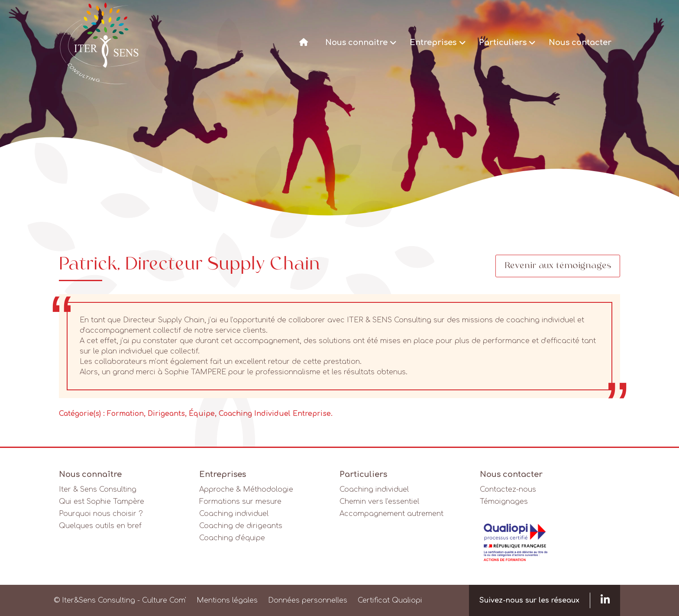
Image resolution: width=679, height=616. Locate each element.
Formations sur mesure (240, 502)
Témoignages (504, 502)
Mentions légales (227, 600)
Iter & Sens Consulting (98, 490)
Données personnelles (308, 600)
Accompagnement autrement (391, 514)
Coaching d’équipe (232, 538)
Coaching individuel (234, 514)
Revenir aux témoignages (558, 266)
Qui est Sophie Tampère (102, 502)
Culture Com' (164, 600)
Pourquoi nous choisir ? (101, 514)
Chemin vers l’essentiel (379, 502)
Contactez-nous (508, 490)
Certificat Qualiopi (390, 600)
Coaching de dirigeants (241, 526)
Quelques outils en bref (100, 526)
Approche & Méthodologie (246, 490)
